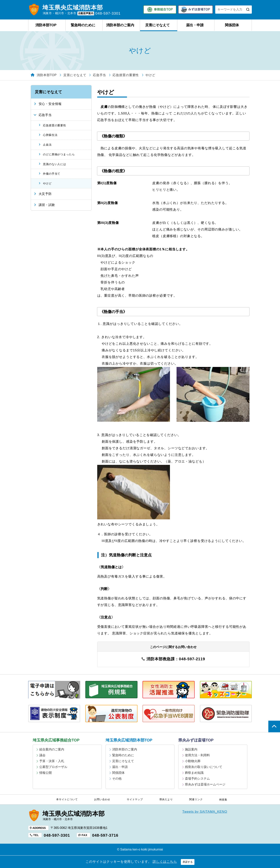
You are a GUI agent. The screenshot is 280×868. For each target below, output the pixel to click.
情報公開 (45, 773)
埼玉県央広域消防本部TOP (129, 740)
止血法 (47, 145)
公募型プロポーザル (53, 767)
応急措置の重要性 (55, 125)
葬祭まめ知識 (194, 773)
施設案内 (191, 749)
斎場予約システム (197, 779)
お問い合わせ (102, 799)
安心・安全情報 (50, 104)
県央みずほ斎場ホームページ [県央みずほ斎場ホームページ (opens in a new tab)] (205, 784)
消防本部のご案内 (120, 25)
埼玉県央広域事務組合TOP (56, 740)
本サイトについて (67, 799)
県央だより (166, 799)
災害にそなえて (157, 25)
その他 (117, 779)
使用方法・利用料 (197, 755)
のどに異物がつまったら (59, 154)
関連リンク (196, 799)
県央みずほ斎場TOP (196, 740)
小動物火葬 (193, 761)
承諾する (188, 862)
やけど (47, 183)
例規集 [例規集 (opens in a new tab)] (223, 800)
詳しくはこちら (165, 862)
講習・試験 (47, 205)
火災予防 (45, 194)
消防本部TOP (46, 25)
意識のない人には (55, 164)
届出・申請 (195, 25)
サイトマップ (135, 799)
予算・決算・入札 (52, 761)
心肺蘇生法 (50, 135)
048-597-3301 (57, 835)
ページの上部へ (274, 726)
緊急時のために (83, 25)
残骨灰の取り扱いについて (204, 767)
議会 (42, 755)
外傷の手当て (52, 174)
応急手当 (45, 115)
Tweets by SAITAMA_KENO (205, 812)
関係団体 (232, 25)
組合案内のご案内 (52, 749)
